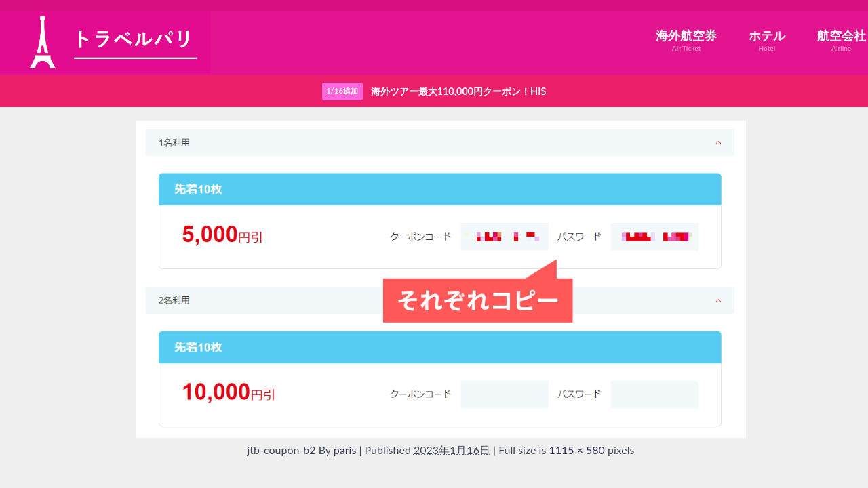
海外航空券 (686, 40)
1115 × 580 (576, 450)
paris (345, 450)
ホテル (767, 40)
